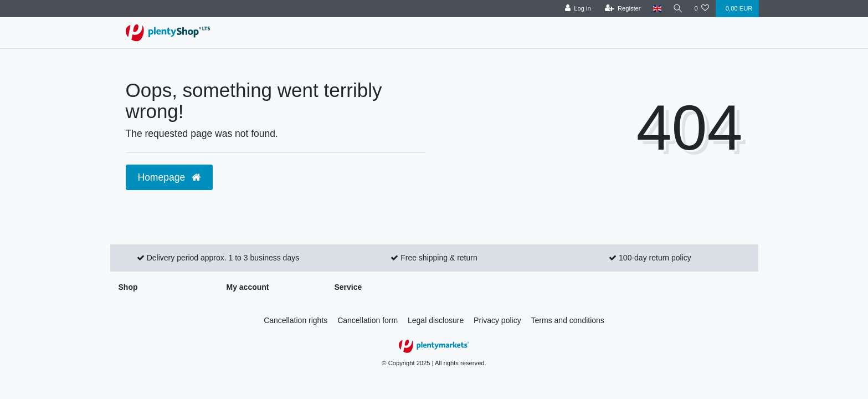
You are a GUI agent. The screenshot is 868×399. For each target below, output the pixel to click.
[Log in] (576, 9)
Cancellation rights (296, 320)
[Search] (677, 9)
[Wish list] (702, 9)
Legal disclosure (436, 320)
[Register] (621, 9)
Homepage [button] (169, 177)
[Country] (656, 9)
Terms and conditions (568, 320)
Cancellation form (368, 320)
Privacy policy (497, 320)
